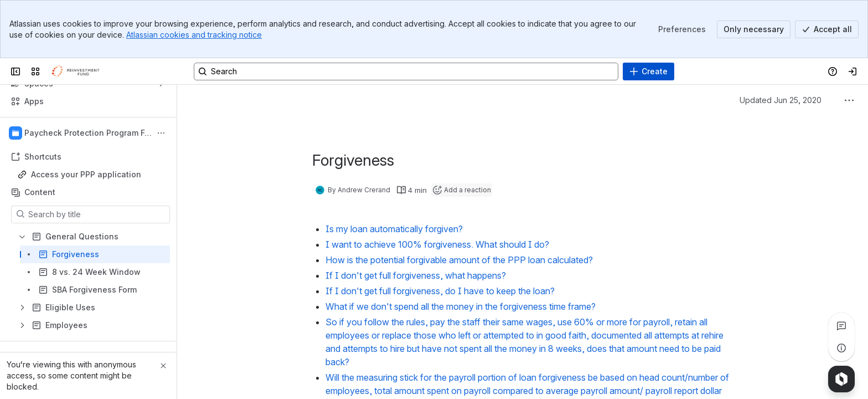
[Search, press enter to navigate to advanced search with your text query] (406, 71)
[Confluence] (79, 71)
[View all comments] (841, 326)
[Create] (649, 71)
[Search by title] (97, 214)
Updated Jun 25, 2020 (781, 100)
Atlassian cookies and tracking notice (194, 35)
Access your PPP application (86, 174)
